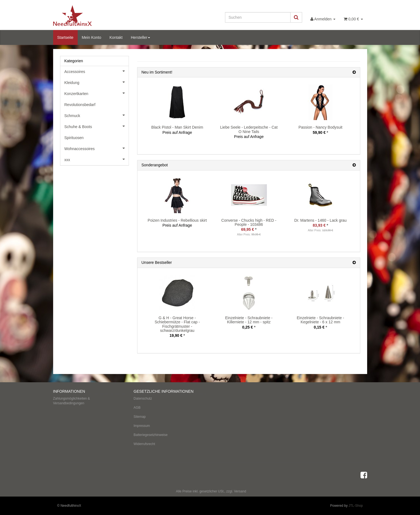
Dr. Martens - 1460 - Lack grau (321, 220)
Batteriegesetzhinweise (151, 435)
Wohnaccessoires (97, 148)
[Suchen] (258, 17)
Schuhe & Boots (97, 126)
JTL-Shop (356, 506)
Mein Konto (92, 37)
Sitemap (140, 417)
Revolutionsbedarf (80, 105)
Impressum (142, 426)
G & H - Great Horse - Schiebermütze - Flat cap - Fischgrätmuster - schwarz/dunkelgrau (177, 324)
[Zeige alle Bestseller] (354, 263)
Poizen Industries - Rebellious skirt (177, 220)
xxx (97, 159)
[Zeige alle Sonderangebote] (354, 165)
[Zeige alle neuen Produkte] (354, 72)
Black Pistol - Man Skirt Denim (177, 127)
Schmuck (97, 115)
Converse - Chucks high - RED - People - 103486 (249, 222)
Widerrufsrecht (144, 444)
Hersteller (140, 37)
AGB (137, 408)
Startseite (65, 37)
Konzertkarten (97, 93)
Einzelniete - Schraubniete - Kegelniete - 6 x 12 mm (321, 320)
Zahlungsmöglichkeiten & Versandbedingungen (72, 401)
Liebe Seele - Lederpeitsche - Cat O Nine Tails (249, 129)
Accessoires (97, 71)
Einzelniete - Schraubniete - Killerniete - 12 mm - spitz (249, 320)
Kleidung (97, 82)
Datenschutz (143, 399)
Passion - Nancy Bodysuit (321, 127)
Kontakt (116, 37)
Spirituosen (74, 138)
